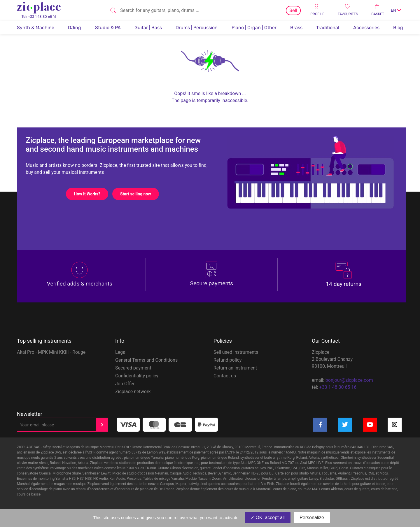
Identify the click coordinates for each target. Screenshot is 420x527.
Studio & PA (108, 28)
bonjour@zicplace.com (349, 380)
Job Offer (125, 384)
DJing (75, 28)
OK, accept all (268, 518)
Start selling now (139, 194)
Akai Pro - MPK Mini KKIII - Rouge (51, 352)
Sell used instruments (236, 352)
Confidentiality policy (137, 376)
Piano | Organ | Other (254, 28)
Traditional (328, 28)
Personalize (312, 518)
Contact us (225, 376)
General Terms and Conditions (146, 360)
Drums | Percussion (197, 28)
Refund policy (228, 360)
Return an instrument (235, 368)
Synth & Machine (36, 28)
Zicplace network (133, 392)
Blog (398, 28)
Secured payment (133, 368)
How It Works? (91, 194)
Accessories (366, 28)
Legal (121, 352)
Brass (296, 28)
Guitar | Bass (148, 28)
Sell (293, 10)
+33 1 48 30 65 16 (338, 387)
